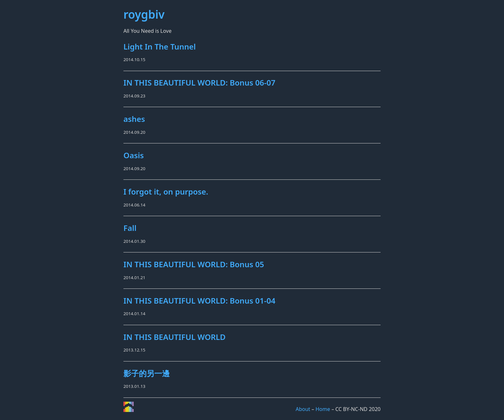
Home (323, 409)
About (303, 409)
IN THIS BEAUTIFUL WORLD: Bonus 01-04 (199, 301)
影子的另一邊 (147, 373)
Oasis (134, 155)
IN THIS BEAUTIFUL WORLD (175, 337)
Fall (130, 228)
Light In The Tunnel (160, 46)
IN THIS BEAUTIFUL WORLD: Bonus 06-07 (199, 82)
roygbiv (144, 14)
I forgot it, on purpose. (166, 192)
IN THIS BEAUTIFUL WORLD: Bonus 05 (194, 264)
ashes (134, 119)
